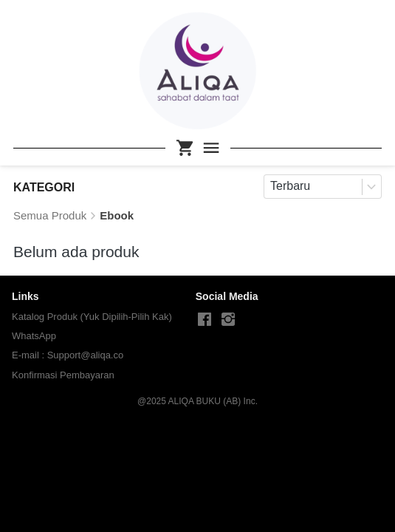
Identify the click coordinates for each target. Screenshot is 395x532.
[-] (205, 320)
